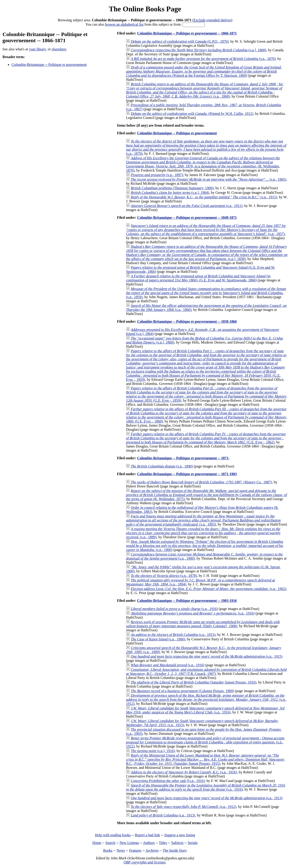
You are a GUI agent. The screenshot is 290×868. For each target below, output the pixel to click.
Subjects (177, 843)
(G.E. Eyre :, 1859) (206, 365)
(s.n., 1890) (162, 466)
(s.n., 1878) (164, 576)
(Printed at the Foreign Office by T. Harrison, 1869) (204, 71)
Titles (163, 843)
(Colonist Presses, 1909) (182, 691)
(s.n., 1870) (203, 59)
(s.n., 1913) (207, 798)
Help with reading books (113, 835)
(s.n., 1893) (203, 520)
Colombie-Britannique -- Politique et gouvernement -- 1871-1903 (187, 474)
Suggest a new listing (180, 835)
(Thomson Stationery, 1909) (172, 188)
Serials (193, 843)
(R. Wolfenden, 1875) (206, 495)
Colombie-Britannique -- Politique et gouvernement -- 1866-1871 (187, 33)
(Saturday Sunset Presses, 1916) (193, 682)
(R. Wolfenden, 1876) (203, 164)
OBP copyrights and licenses (144, 862)
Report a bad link (147, 835)
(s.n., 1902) (208, 589)
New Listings (129, 843)
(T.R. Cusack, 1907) (206, 672)
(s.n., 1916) (174, 609)
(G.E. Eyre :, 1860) (206, 415)
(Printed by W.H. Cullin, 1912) (192, 114)
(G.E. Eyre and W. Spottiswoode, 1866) (198, 278)
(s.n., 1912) (206, 700)
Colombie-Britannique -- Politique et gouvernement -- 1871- (183, 458)
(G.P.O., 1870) (180, 41)
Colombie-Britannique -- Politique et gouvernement (49, 65)
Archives (152, 850)
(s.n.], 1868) (198, 50)
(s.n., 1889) (203, 533)
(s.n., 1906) (158, 639)
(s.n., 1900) (205, 546)
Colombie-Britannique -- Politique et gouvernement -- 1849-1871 (187, 218)
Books (108, 850)
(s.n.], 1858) (207, 253)
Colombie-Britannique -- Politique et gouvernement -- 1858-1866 (187, 321)
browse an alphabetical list (124, 24)
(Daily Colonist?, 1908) (203, 624)
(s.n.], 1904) (170, 193)
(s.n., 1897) (157, 175)
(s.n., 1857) (206, 230)
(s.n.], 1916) (153, 751)
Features (135, 850)
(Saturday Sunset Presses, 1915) (205, 759)
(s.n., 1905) (208, 179)
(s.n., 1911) (187, 206)
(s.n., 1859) (206, 293)
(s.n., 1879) (206, 147)
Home (97, 843)
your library (37, 49)
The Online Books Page (145, 9)
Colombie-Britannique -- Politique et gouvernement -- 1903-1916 (187, 601)
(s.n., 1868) (205, 90)
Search (111, 843)
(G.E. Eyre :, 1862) (206, 438)
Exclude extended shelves (212, 20)
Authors (149, 843)
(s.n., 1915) (204, 197)
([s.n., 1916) (168, 781)
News (121, 850)
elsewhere (59, 49)
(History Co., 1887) (201, 482)
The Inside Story (175, 850)
